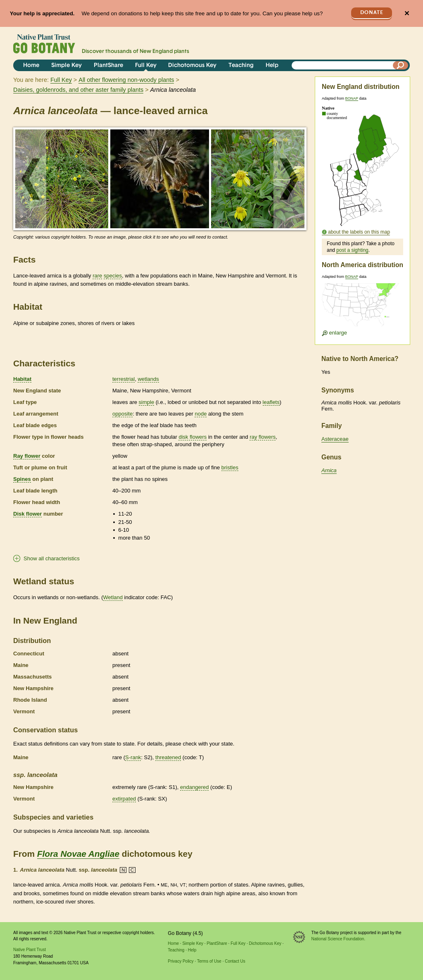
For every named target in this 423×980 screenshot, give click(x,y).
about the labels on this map (359, 232)
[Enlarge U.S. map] (362, 307)
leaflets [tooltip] (271, 402)
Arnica (329, 470)
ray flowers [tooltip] (263, 437)
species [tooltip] (113, 276)
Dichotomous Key (192, 66)
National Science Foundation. (339, 939)
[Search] (401, 65)
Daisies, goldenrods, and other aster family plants (78, 90)
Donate (372, 13)
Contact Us (235, 961)
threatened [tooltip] (168, 757)
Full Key (146, 66)
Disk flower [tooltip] (27, 514)
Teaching (241, 66)
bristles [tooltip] (230, 467)
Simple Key (67, 66)
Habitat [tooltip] (22, 379)
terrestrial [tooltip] (124, 379)
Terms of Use (209, 961)
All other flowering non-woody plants (126, 80)
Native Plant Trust (30, 950)
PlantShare (108, 66)
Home (31, 66)
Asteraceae (335, 439)
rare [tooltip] (97, 276)
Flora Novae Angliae (78, 854)
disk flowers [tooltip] (192, 437)
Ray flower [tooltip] (27, 456)
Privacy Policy (181, 961)
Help (272, 66)
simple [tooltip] (147, 402)
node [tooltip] (201, 414)
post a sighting (352, 250)
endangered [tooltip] (194, 787)
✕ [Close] (407, 13)
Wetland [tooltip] (113, 597)
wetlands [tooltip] (148, 379)
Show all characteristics (52, 558)
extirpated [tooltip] (124, 799)
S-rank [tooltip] (133, 757)
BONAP (352, 98)
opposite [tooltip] (122, 414)
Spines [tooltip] (22, 479)
